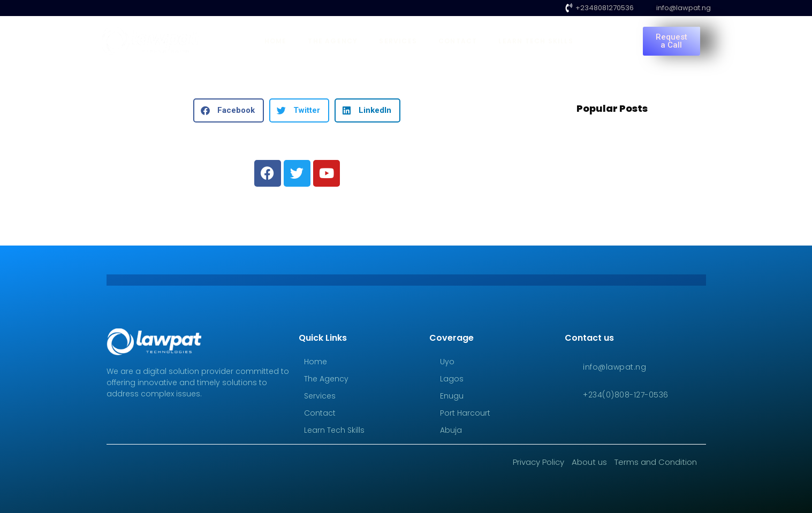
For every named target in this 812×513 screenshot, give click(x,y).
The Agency (333, 41)
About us (589, 462)
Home (276, 41)
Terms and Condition (656, 462)
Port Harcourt (465, 413)
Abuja (451, 430)
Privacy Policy (538, 462)
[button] (229, 110)
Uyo (447, 362)
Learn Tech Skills (536, 41)
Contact (458, 41)
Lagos (452, 379)
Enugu (452, 396)
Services (398, 41)
